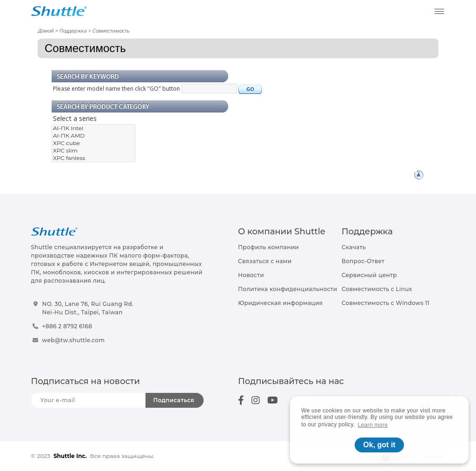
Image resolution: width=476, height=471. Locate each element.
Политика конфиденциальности (288, 289)
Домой (46, 30)
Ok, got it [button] (379, 445)
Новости (251, 275)
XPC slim (93, 151)
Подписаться (173, 400)
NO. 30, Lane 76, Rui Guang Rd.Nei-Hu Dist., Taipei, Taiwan (88, 308)
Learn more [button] (373, 425)
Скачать (354, 247)
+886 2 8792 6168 (67, 326)
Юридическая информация (280, 303)
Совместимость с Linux (377, 289)
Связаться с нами (265, 261)
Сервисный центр (369, 275)
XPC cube (93, 143)
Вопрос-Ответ (363, 261)
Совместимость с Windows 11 (386, 303)
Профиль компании (268, 247)
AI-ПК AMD (93, 136)
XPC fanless (93, 158)
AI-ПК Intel (93, 128)
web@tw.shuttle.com (74, 340)
